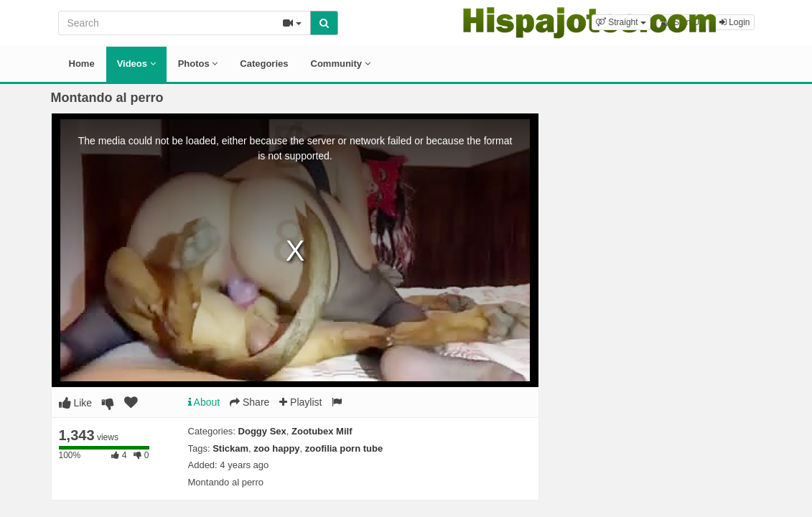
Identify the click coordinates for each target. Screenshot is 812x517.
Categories (264, 64)
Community (341, 64)
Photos (198, 64)
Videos (136, 64)
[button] (621, 22)
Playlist (300, 402)
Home (82, 64)
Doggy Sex (262, 431)
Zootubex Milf (322, 431)
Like (76, 403)
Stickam (230, 448)
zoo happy (276, 448)
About (204, 402)
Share (249, 402)
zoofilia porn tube (344, 448)
